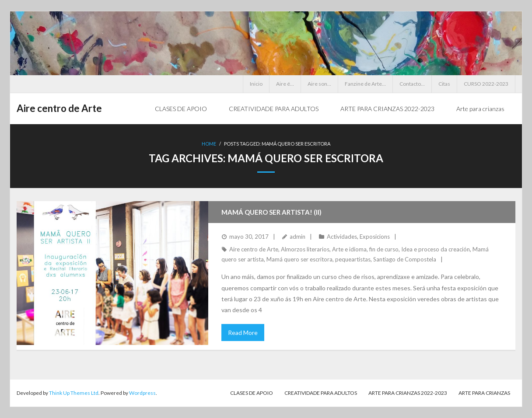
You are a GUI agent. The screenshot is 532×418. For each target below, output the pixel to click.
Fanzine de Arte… (365, 84)
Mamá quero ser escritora (299, 259)
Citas (444, 84)
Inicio (256, 84)
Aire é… (285, 84)
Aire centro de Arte (254, 249)
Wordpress (142, 393)
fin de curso (384, 249)
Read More (243, 333)
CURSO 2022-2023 (486, 84)
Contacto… (412, 84)
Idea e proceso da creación (436, 249)
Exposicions (375, 237)
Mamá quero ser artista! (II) (271, 212)
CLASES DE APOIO (252, 393)
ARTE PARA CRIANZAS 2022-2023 (408, 393)
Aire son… (319, 84)
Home (209, 144)
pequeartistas (353, 259)
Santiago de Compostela (405, 259)
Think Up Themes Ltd (74, 393)
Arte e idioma (349, 249)
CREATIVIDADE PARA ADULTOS (321, 393)
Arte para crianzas (484, 393)
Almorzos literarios (305, 249)
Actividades (342, 237)
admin (297, 237)
